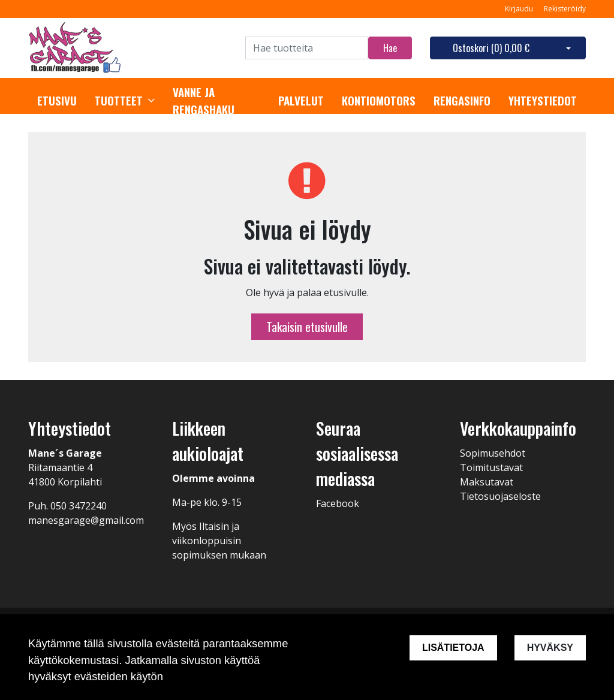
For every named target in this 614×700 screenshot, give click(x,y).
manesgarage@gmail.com (86, 520)
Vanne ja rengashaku (204, 101)
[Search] (307, 48)
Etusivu (57, 101)
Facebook (338, 503)
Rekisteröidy (565, 9)
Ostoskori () (491, 48)
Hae (390, 48)
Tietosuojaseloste (500, 496)
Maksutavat (487, 482)
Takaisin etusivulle (307, 327)
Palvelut (301, 101)
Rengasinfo (462, 101)
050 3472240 (79, 506)
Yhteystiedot (543, 101)
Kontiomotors (379, 101)
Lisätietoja (453, 648)
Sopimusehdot (493, 453)
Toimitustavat (491, 467)
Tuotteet (119, 101)
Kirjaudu (520, 9)
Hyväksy (550, 648)
